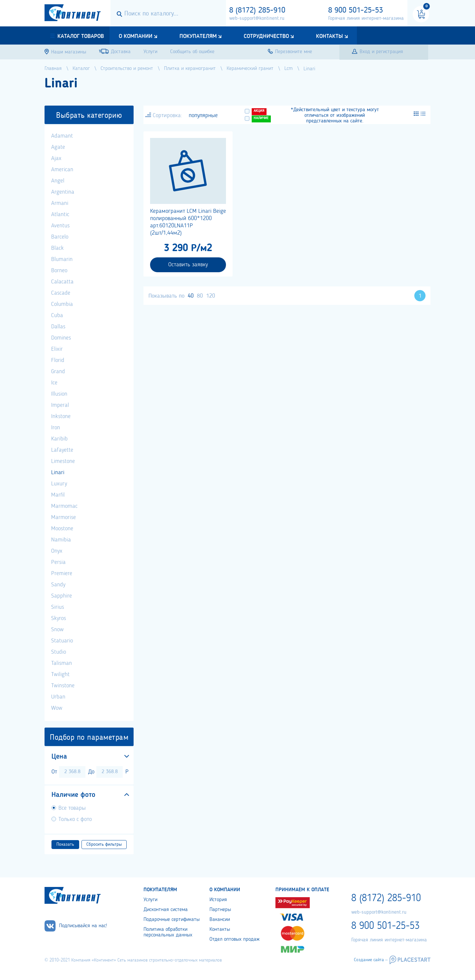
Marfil (58, 495)
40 (191, 296)
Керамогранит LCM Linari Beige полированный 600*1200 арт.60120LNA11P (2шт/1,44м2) (188, 222)
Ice (54, 383)
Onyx (57, 551)
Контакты (330, 36)
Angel (58, 181)
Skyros (59, 618)
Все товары (72, 808)
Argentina (63, 192)
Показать (65, 844)
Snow (57, 630)
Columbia (62, 304)
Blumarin (62, 259)
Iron (56, 428)
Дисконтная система (166, 910)
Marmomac (64, 506)
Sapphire (62, 596)
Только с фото (75, 819)
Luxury (59, 484)
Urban (58, 697)
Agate (58, 147)
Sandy (58, 585)
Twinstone (63, 686)
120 (211, 296)
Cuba (57, 315)
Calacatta (62, 282)
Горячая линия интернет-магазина (366, 18)
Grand (58, 372)
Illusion (59, 394)
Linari (58, 473)
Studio (59, 652)
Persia (58, 562)
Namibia (61, 540)
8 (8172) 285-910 (257, 11)
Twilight (60, 674)
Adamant (62, 136)
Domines (61, 338)
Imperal (60, 405)
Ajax (56, 158)
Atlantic (60, 214)
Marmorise (63, 517)
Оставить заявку (188, 265)
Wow (57, 708)
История (218, 900)
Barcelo (60, 237)
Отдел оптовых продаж (235, 939)
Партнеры (220, 910)
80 (200, 296)
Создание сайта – (371, 960)
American (62, 170)
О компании (136, 36)
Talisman (62, 663)
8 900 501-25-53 (356, 11)
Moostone (62, 529)
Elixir (57, 349)
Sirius (58, 607)
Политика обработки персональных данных (168, 932)
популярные (203, 115)
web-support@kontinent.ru (257, 18)
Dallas (58, 327)
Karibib (59, 439)
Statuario (62, 641)
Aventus (60, 226)
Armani (60, 203)
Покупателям (198, 36)
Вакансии (220, 920)
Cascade (61, 293)
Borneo (59, 271)
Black (57, 248)
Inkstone (61, 416)
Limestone (63, 461)
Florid (58, 360)
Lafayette (62, 450)
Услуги (150, 900)
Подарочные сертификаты (172, 920)
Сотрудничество (266, 36)
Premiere (62, 573)
